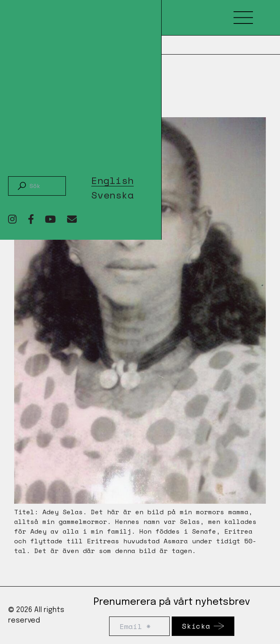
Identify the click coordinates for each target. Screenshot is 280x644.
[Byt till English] (113, 179)
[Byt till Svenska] (113, 193)
